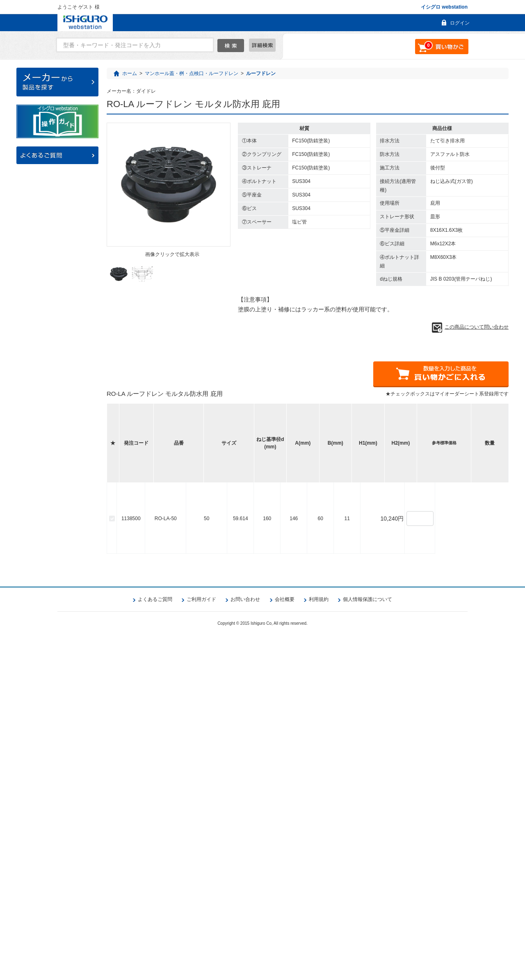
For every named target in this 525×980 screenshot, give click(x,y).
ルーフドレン (261, 73)
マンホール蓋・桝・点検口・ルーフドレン (192, 73)
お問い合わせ (245, 944)
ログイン (460, 23)
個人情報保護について (367, 944)
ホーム (130, 73)
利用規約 (319, 944)
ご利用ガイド (201, 944)
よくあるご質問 (155, 944)
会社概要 (285, 944)
